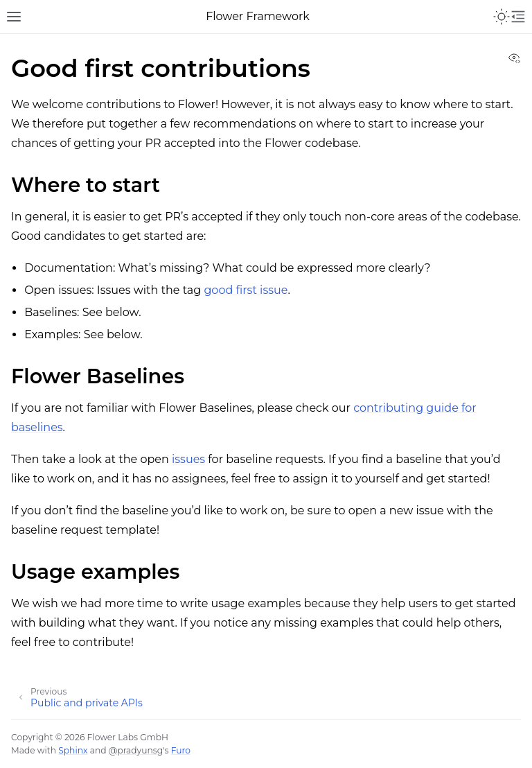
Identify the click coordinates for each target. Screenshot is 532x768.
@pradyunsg (136, 750)
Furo (181, 750)
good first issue (246, 290)
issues (188, 459)
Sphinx (73, 750)
